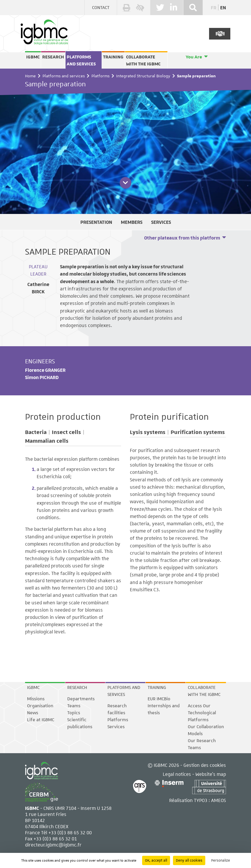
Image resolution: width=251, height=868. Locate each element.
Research (53, 57)
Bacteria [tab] (36, 432)
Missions (36, 699)
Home (30, 76)
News (33, 713)
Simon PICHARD (42, 377)
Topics (74, 713)
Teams (74, 706)
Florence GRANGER (45, 370)
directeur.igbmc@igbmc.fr (53, 845)
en (223, 7)
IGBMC (33, 57)
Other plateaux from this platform (182, 238)
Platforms (100, 76)
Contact (101, 8)
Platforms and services (81, 60)
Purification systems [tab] (198, 432)
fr (214, 7)
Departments (81, 699)
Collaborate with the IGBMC (143, 60)
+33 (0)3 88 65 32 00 (70, 832)
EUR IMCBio (159, 699)
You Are (194, 57)
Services (116, 727)
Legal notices (177, 774)
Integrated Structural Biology (143, 76)
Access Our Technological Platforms (202, 713)
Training (113, 57)
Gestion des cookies (205, 765)
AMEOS (219, 800)
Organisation (40, 706)
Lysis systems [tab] (148, 432)
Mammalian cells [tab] (47, 441)
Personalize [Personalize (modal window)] (221, 860)
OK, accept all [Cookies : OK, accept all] (156, 860)
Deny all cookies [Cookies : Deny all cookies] (189, 860)
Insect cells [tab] (66, 432)
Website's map (211, 774)
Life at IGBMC (41, 720)
